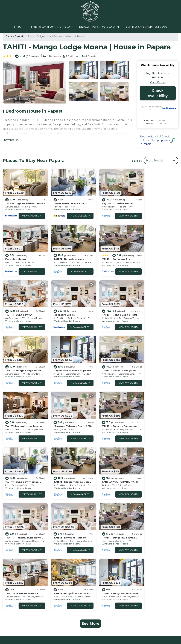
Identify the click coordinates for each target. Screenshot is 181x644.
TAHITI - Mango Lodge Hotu (23, 308)
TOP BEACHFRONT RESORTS (52, 27)
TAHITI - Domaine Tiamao (156, 415)
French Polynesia (38, 37)
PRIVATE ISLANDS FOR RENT (100, 27)
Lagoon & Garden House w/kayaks (117, 548)
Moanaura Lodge (150, 255)
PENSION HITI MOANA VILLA (67, 201)
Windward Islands (63, 37)
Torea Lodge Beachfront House (115, 537)
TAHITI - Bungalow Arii (64, 255)
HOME (19, 27)
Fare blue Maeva (150, 201)
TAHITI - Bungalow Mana (21, 255)
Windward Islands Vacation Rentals (24, 545)
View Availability (29, 213)
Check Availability (158, 93)
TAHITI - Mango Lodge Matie (68, 308)
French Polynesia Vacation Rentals (24, 555)
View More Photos (18, 99)
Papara (81, 37)
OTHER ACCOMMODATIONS (147, 27)
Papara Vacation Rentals (23, 537)
